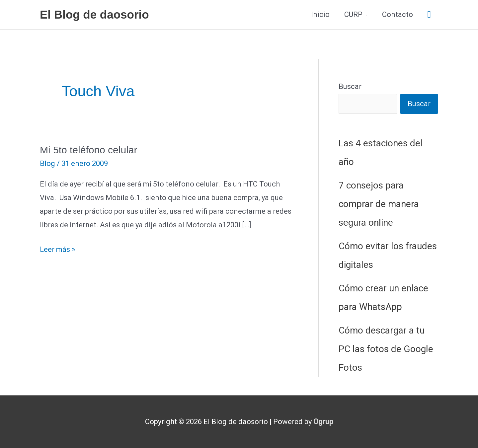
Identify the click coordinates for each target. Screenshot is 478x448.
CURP (353, 14)
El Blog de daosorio (94, 14)
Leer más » (57, 250)
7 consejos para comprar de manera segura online (379, 204)
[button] (429, 15)
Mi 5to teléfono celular (89, 150)
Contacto (398, 14)
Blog (47, 163)
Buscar (350, 86)
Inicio (320, 14)
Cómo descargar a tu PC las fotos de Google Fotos (386, 349)
